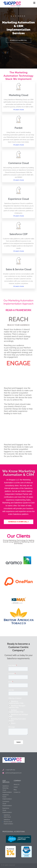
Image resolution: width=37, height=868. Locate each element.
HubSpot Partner (22, 494)
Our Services (6, 781)
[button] (34, 3)
